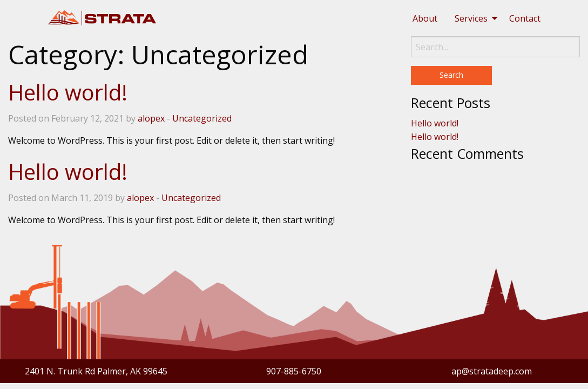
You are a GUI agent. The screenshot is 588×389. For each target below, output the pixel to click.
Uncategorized (202, 118)
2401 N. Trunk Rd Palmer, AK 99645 (96, 371)
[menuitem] (425, 18)
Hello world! (68, 92)
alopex (151, 118)
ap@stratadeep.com (492, 371)
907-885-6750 (294, 371)
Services (471, 18)
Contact (525, 18)
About (425, 18)
